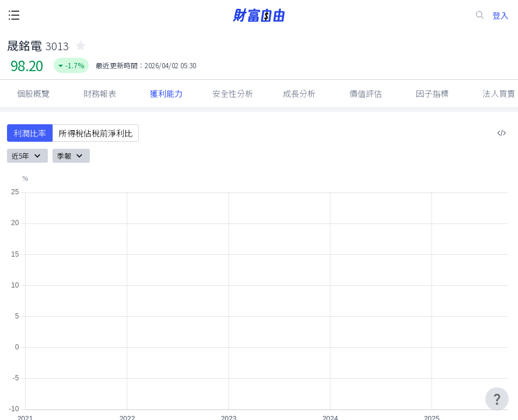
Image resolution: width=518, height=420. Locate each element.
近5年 (27, 156)
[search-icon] (480, 15)
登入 (501, 15)
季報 (71, 156)
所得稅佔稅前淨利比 (96, 133)
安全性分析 (233, 93)
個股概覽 (33, 93)
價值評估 (366, 93)
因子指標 (432, 93)
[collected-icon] (80, 45)
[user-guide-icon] (497, 399)
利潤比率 (30, 133)
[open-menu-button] (14, 15)
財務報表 (100, 93)
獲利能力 (166, 93)
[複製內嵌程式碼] (502, 133)
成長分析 (299, 93)
